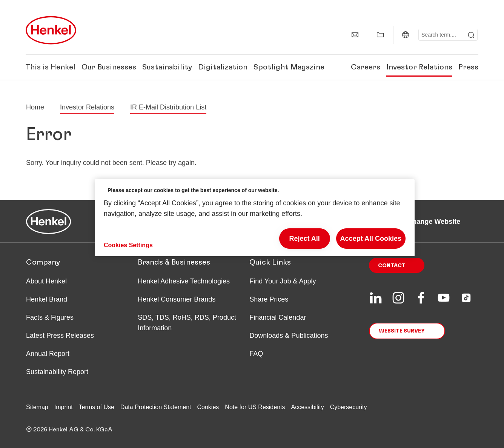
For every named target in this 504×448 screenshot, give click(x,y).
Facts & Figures (50, 317)
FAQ (256, 354)
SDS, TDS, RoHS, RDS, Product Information (187, 323)
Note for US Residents (255, 407)
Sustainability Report (57, 372)
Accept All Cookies (371, 239)
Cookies (208, 407)
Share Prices (269, 299)
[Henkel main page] (51, 30)
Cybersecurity (349, 407)
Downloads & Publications (289, 336)
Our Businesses (109, 67)
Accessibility (308, 407)
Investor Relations (419, 67)
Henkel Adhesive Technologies (184, 281)
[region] (255, 218)
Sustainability (167, 67)
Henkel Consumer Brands (177, 299)
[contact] (355, 35)
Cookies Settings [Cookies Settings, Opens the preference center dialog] (128, 245)
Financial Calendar (278, 317)
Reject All (304, 239)
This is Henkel (51, 67)
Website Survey (402, 331)
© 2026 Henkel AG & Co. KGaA (69, 430)
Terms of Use (97, 407)
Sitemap (37, 407)
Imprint (64, 407)
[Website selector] (406, 35)
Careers (366, 67)
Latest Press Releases (60, 336)
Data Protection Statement (156, 407)
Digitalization (223, 67)
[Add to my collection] (380, 35)
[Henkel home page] (35, 107)
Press (468, 67)
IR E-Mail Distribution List (168, 107)
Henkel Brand (47, 299)
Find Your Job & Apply (283, 281)
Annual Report (48, 354)
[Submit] (471, 35)
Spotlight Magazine (289, 67)
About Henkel (46, 281)
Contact (392, 266)
